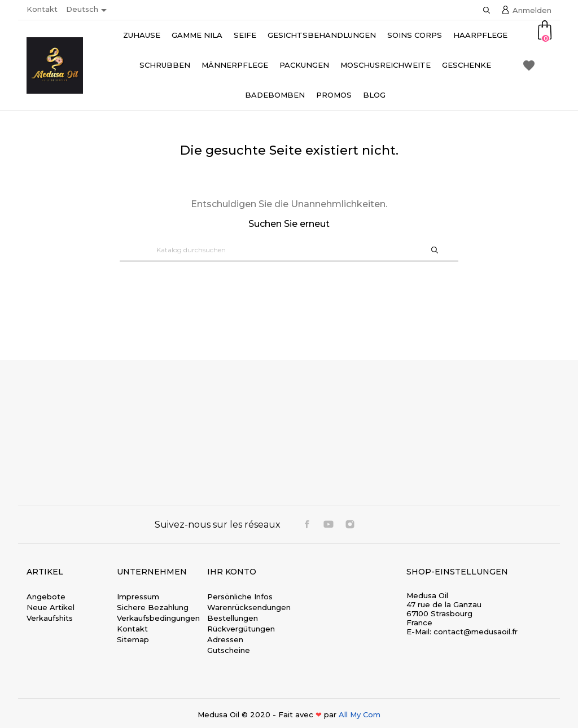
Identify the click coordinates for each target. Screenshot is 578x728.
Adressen (225, 639)
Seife (245, 35)
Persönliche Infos (240, 597)
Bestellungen (233, 618)
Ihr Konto (232, 572)
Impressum (138, 597)
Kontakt (42, 9)
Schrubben (165, 65)
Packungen (304, 65)
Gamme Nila (197, 35)
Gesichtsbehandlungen (322, 35)
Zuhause (142, 35)
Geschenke (467, 65)
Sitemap (133, 639)
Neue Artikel (51, 607)
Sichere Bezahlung (153, 607)
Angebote (46, 597)
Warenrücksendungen (249, 607)
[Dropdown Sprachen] (88, 10)
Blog (374, 95)
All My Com (360, 714)
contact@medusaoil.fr (476, 631)
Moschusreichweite (386, 65)
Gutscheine (229, 650)
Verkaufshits (50, 618)
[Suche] (289, 250)
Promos (334, 95)
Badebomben (275, 95)
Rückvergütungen (241, 629)
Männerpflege (235, 65)
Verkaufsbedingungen (158, 618)
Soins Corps (415, 35)
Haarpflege (480, 35)
